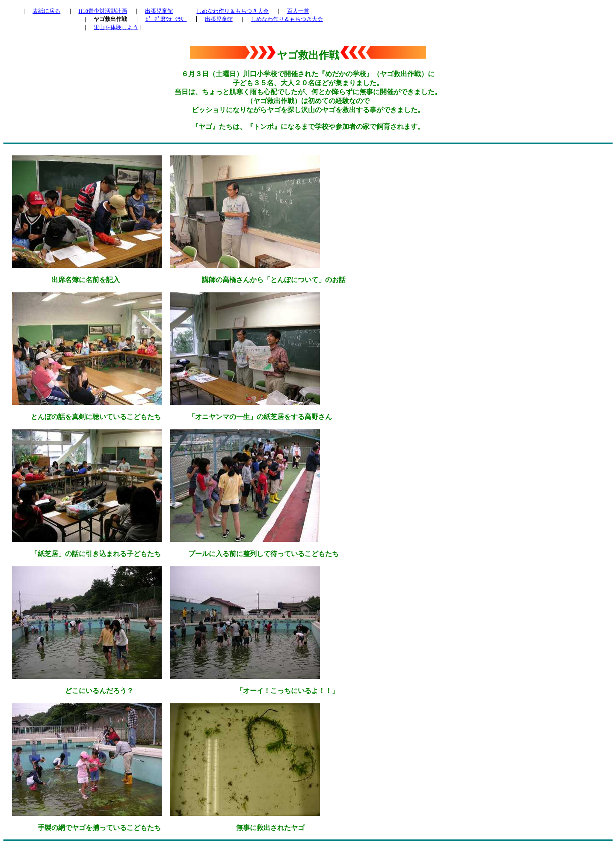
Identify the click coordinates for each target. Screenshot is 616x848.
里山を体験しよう (116, 27)
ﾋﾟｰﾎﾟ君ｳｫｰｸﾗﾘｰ (166, 19)
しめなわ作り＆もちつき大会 (232, 11)
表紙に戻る (46, 11)
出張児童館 (159, 11)
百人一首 (298, 11)
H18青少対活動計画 (103, 11)
